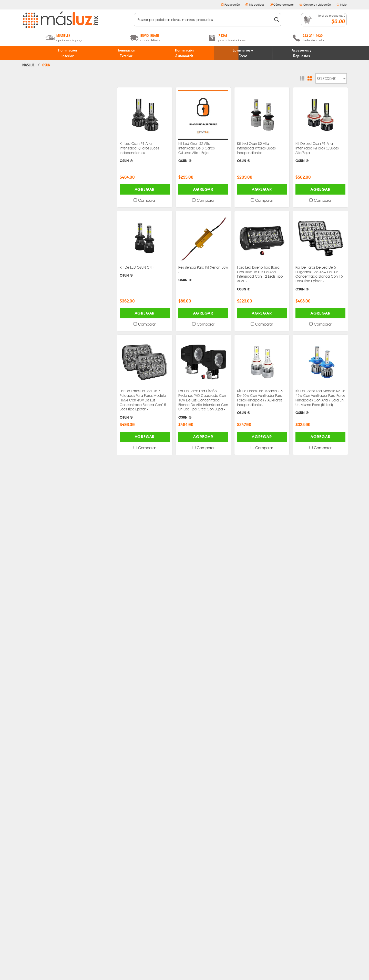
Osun (46, 65)
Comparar (147, 200)
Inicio (342, 5)
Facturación (230, 5)
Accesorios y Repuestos (301, 53)
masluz (28, 65)
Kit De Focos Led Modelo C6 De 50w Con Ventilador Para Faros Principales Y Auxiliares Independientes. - (262, 402)
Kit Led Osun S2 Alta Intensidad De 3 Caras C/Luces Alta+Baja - (203, 152)
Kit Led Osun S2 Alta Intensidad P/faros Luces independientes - (262, 152)
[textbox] (204, 20)
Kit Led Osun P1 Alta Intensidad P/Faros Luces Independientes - (145, 152)
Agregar (145, 189)
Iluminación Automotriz (184, 53)
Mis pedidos (255, 5)
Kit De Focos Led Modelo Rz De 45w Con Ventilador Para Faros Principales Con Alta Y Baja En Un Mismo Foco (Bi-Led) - (320, 402)
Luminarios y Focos (243, 53)
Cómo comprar (282, 5)
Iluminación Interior (68, 53)
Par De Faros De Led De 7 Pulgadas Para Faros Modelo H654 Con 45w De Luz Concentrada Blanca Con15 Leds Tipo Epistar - (145, 404)
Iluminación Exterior (126, 53)
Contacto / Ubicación (315, 5)
